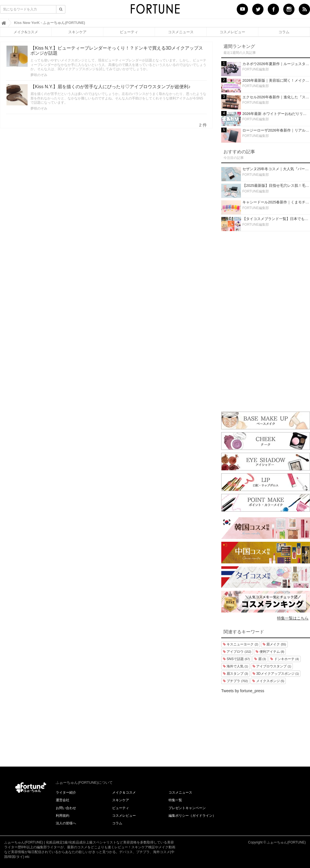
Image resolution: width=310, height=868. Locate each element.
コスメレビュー (232, 32)
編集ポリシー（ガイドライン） (192, 816)
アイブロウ (237, 652)
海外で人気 (235, 666)
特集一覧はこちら (293, 618)
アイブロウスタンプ (272, 666)
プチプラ (235, 681)
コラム (284, 32)
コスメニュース (181, 32)
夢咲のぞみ (39, 75)
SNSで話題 (236, 659)
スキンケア (77, 32)
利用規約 (63, 816)
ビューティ (129, 32)
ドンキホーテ (284, 659)
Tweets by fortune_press (243, 691)
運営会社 (63, 800)
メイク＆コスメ (124, 792)
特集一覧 (175, 800)
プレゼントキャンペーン (187, 808)
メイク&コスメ (26, 32)
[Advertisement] (266, 320)
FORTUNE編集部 (256, 69)
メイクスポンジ (268, 681)
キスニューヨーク (241, 644)
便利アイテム (270, 652)
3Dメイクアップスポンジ (276, 674)
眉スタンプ (235, 674)
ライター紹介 (66, 792)
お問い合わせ (66, 808)
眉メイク (274, 644)
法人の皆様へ (66, 823)
